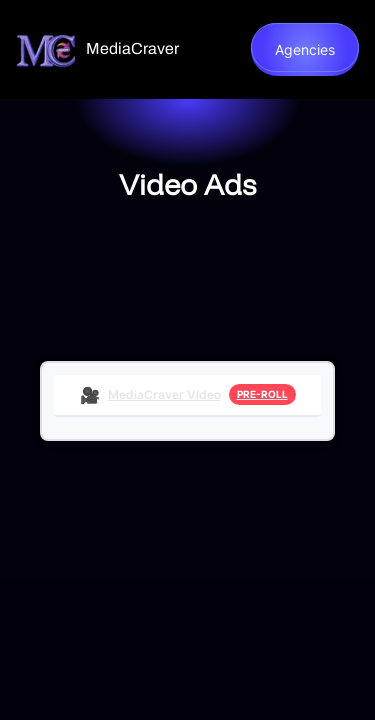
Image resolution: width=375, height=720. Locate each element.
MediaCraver (132, 48)
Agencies (305, 49)
